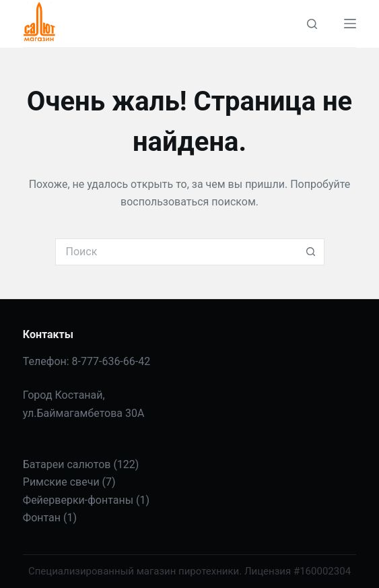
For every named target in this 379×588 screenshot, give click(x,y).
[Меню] (350, 24)
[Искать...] (176, 252)
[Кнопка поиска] (311, 252)
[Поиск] (312, 24)
